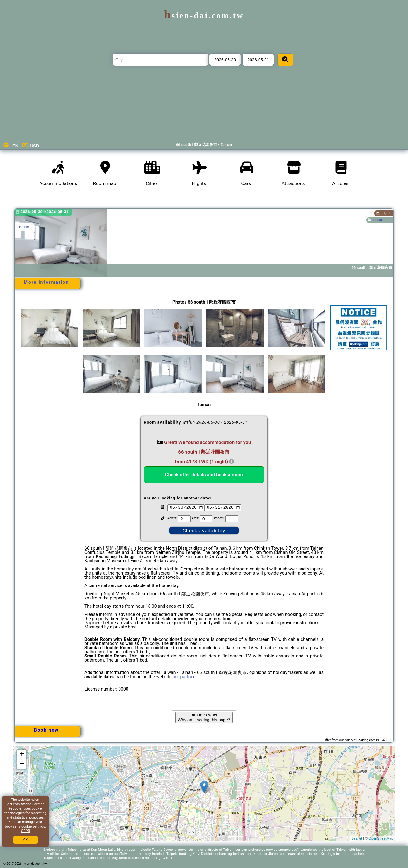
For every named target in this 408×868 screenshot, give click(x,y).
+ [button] (22, 755)
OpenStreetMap (381, 838)
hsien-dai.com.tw (204, 15)
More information (47, 282)
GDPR (25, 831)
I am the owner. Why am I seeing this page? (204, 717)
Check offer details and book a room (204, 475)
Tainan (23, 227)
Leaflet (357, 838)
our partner (184, 677)
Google (16, 809)
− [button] (22, 764)
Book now (47, 730)
